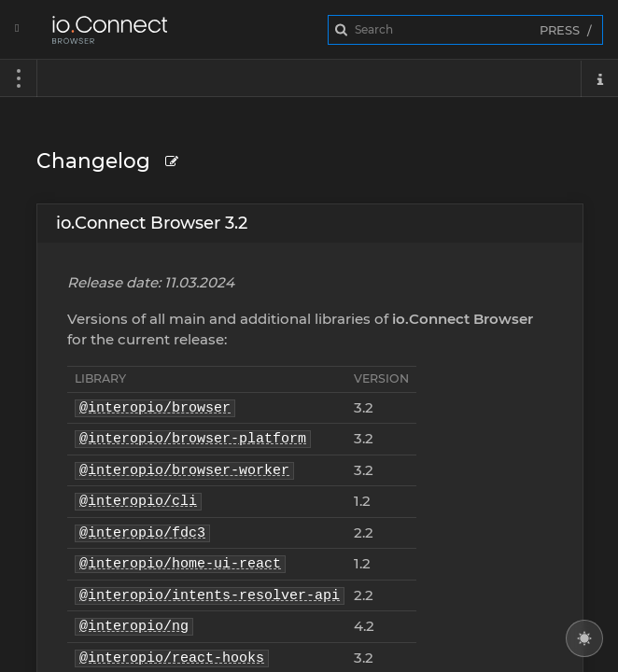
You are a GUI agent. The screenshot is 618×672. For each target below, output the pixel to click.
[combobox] (465, 30)
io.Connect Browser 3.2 (152, 223)
